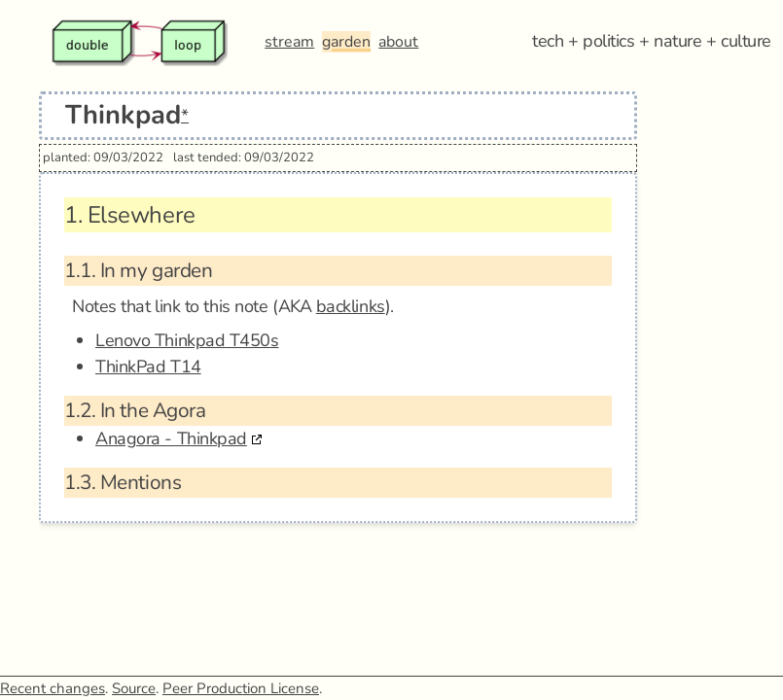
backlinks (351, 306)
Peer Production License (241, 688)
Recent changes (53, 688)
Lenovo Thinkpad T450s (187, 340)
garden (346, 42)
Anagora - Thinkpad (171, 438)
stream (289, 42)
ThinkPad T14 (148, 367)
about (398, 42)
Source (134, 688)
